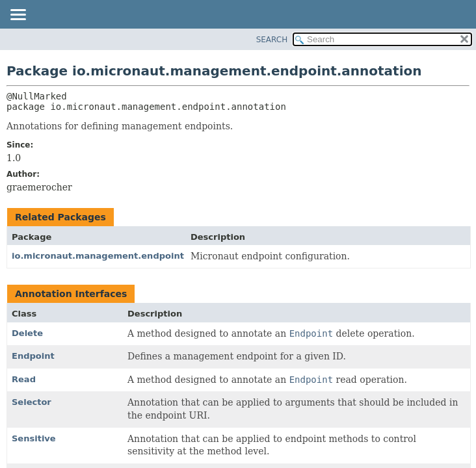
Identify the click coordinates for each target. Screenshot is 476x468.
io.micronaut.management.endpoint (98, 256)
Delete (27, 333)
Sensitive (34, 438)
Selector (32, 402)
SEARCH (272, 40)
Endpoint (33, 356)
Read (24, 379)
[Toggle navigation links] (18, 16)
